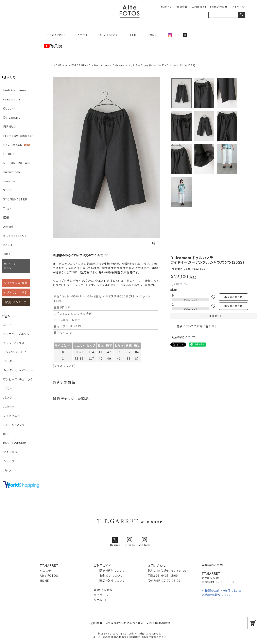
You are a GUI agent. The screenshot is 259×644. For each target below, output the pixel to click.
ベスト (8, 388)
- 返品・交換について (110, 581)
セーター (9, 361)
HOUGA (9, 154)
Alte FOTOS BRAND (78, 65)
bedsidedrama (15, 90)
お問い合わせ (219, 7)
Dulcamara (12, 117)
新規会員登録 (103, 590)
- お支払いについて (108, 575)
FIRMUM (10, 126)
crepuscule (12, 99)
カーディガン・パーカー (19, 370)
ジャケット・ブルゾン (16, 334)
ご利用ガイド (199, 7)
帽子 (6, 434)
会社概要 (97, 623)
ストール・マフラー (16, 425)
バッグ (7, 470)
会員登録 (182, 7)
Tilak (7, 208)
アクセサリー (12, 452)
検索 (241, 15)
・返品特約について (183, 337)
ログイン (167, 7)
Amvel (8, 227)
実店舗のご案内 (212, 565)
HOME (152, 35)
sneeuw (9, 181)
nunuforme (12, 172)
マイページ (238, 7)
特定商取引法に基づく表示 (126, 623)
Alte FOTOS (108, 35)
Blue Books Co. (15, 236)
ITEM (133, 35)
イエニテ (82, 35)
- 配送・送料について (110, 570)
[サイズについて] (64, 366)
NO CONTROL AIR (17, 163)
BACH (8, 245)
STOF (7, 190)
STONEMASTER (15, 199)
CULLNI (9, 108)
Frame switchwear (18, 136)
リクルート (101, 600)
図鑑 (6, 217)
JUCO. (8, 254)
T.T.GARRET (55, 35)
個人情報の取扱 (160, 623)
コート (7, 325)
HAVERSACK (13, 145)
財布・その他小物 (15, 443)
